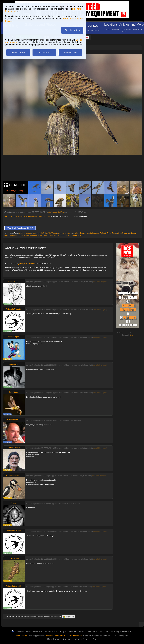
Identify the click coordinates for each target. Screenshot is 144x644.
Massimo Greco (60, 235)
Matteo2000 (72, 235)
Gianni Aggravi (123, 233)
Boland (103, 233)
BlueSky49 (84, 233)
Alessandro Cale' (65, 233)
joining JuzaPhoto (27, 263)
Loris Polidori (23, 235)
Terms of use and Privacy (56, 636)
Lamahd (13, 235)
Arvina (76, 233)
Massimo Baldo (46, 235)
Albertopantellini (39, 233)
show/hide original (100, 282)
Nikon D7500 (10, 216)
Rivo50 (81, 235)
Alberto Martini (25, 233)
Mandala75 (34, 235)
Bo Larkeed (94, 233)
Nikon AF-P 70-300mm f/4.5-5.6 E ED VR (33, 216)
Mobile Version (22, 636)
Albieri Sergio (52, 233)
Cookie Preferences (74, 636)
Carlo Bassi (111, 233)
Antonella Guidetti (56, 212)
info (132, 335)
